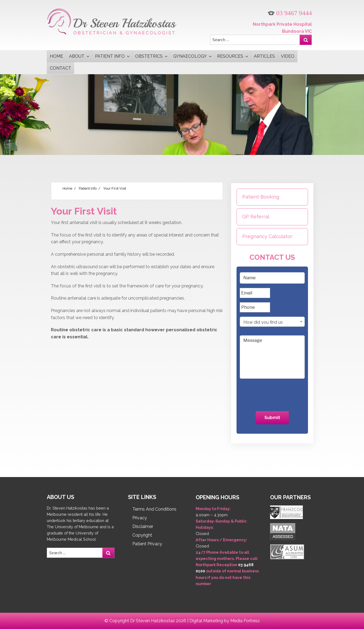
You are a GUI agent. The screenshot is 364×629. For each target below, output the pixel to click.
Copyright (142, 535)
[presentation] (272, 394)
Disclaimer (143, 526)
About (80, 56)
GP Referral (256, 217)
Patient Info (113, 56)
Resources (233, 56)
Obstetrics (152, 56)
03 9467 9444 (290, 13)
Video (288, 56)
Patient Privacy (147, 544)
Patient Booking (261, 197)
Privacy (140, 518)
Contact (60, 68)
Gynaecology (193, 56)
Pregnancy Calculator (267, 236)
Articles (264, 56)
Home (56, 56)
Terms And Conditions (154, 509)
